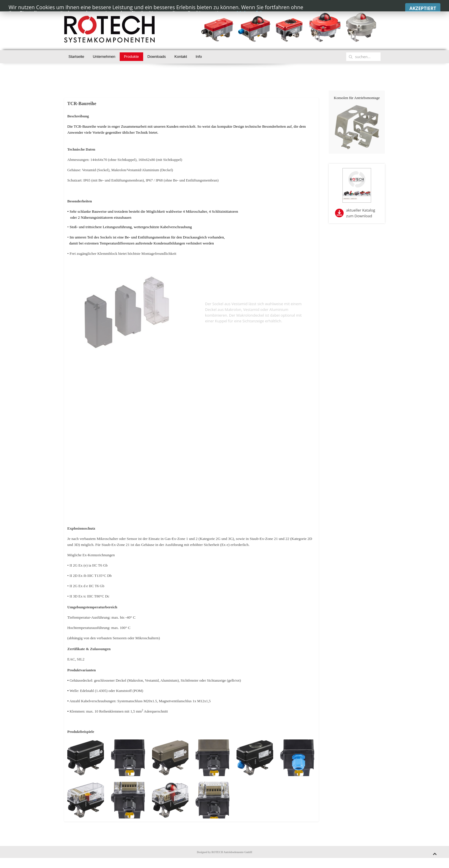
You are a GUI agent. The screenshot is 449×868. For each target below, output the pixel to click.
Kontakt (181, 57)
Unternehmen (104, 57)
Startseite (76, 57)
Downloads (157, 57)
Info (199, 57)
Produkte (131, 57)
